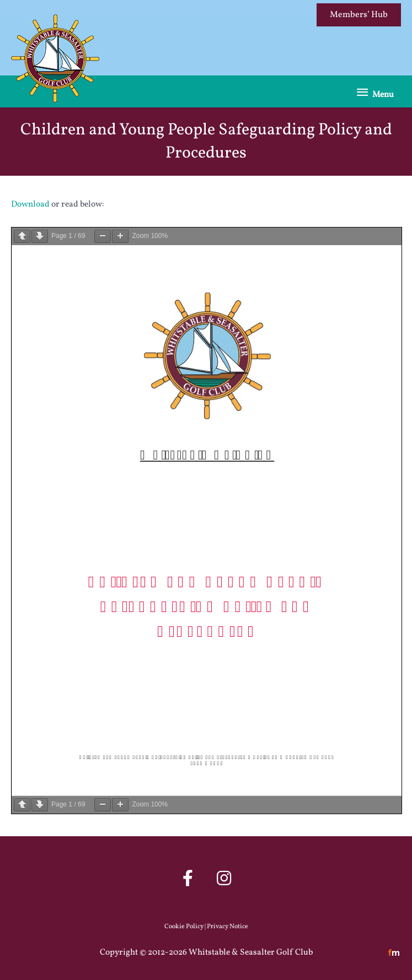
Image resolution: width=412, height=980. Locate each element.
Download (30, 204)
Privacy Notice (228, 927)
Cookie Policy (184, 927)
